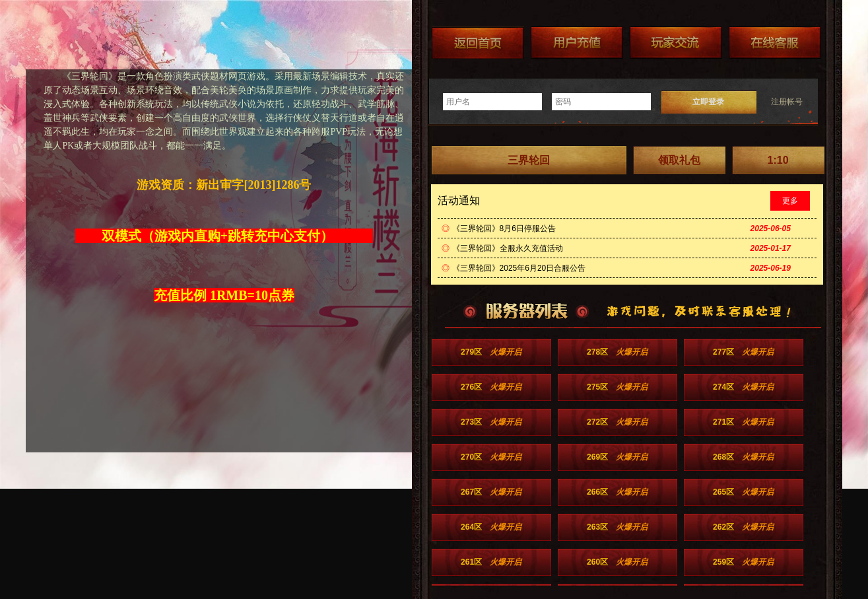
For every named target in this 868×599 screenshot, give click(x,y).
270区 (491, 457)
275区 (617, 387)
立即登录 (708, 102)
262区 (743, 527)
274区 (743, 387)
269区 (617, 457)
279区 (491, 352)
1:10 (778, 160)
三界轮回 (529, 160)
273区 (491, 422)
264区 (491, 527)
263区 (617, 527)
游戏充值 (577, 43)
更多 (790, 201)
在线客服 (775, 43)
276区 (491, 387)
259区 (743, 562)
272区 (617, 422)
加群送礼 (676, 43)
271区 (743, 422)
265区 (743, 492)
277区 (743, 352)
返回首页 (478, 43)
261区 (491, 562)
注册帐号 (787, 102)
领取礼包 (679, 160)
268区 (743, 457)
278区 (617, 352)
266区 (617, 492)
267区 (491, 492)
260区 (617, 562)
